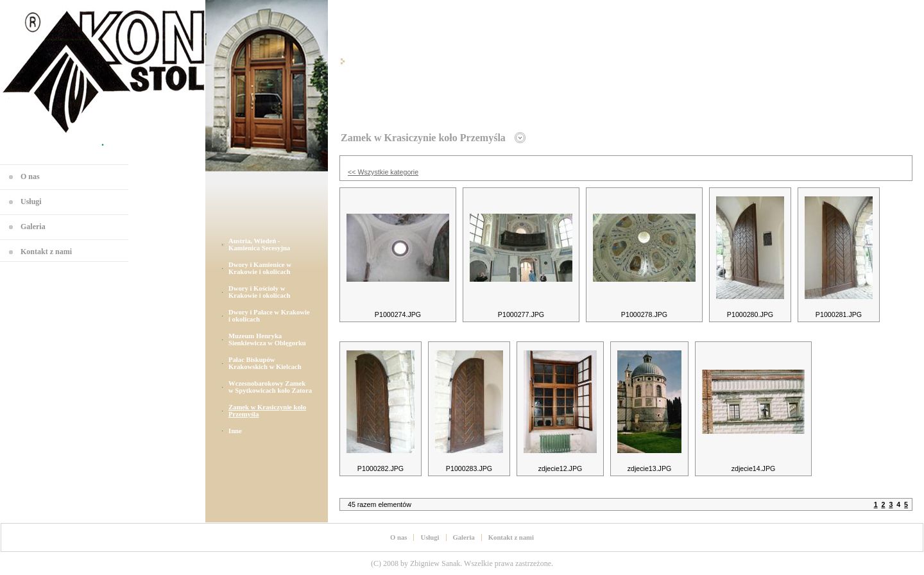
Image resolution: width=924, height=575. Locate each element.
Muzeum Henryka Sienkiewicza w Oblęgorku (267, 339)
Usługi (31, 202)
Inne (235, 431)
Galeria (33, 227)
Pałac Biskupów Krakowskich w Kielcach (265, 363)
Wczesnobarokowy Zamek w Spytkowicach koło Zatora (270, 387)
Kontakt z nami (46, 252)
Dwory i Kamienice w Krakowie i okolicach (260, 268)
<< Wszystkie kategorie (383, 172)
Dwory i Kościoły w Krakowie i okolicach (260, 292)
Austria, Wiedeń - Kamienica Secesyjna (259, 245)
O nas (30, 176)
